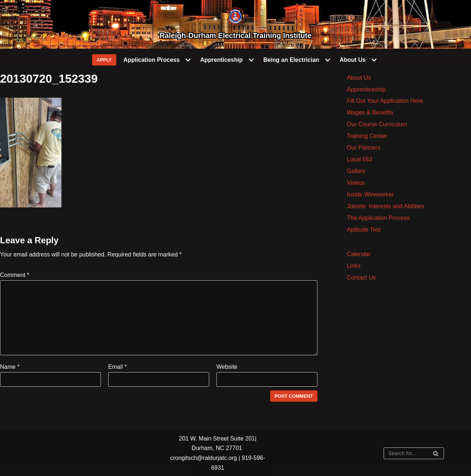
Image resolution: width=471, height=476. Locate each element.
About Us (359, 78)
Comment (15, 275)
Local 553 (360, 159)
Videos (356, 183)
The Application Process (378, 218)
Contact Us (361, 278)
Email (118, 367)
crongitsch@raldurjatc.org (204, 458)
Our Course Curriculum (377, 124)
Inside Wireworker (370, 194)
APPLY (104, 60)
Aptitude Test (364, 230)
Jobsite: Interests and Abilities (386, 206)
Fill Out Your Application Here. (386, 101)
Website (227, 367)
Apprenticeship (366, 89)
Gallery (356, 171)
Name (10, 367)
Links (354, 266)
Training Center (367, 136)
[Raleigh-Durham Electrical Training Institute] (235, 24)
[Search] (414, 453)
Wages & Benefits (370, 113)
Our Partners (364, 148)
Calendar (359, 254)
